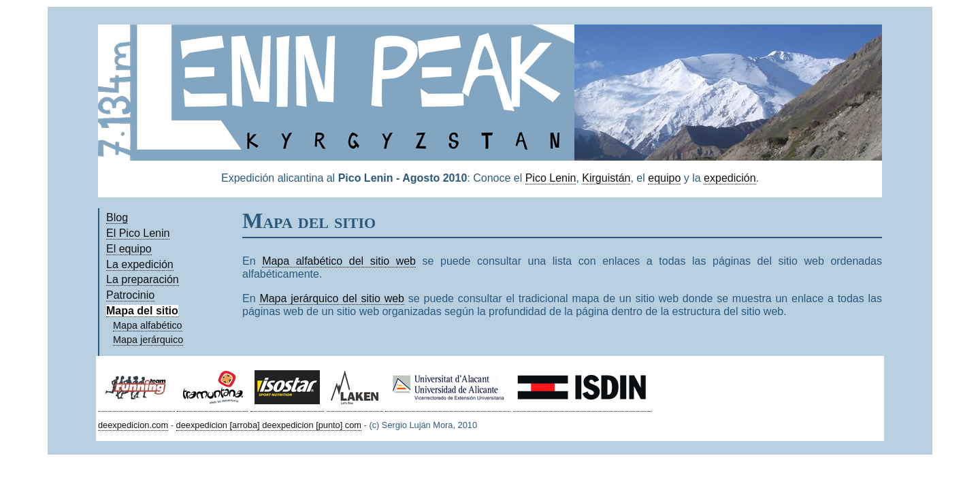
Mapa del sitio (142, 311)
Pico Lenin (551, 178)
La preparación (143, 279)
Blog (117, 217)
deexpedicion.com (133, 425)
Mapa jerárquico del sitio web (332, 298)
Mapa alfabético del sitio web (339, 261)
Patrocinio (130, 295)
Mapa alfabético (148, 325)
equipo (664, 178)
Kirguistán (606, 178)
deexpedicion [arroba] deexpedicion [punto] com (269, 425)
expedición (730, 178)
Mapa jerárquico (148, 340)
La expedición (140, 264)
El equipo (129, 249)
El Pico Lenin (138, 233)
